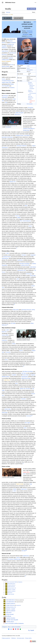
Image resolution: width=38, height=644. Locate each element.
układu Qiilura (26, 472)
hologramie (18, 605)
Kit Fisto (28, 389)
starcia (18, 557)
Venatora (24, 255)
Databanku (20, 582)
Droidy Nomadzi (11, 594)
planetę (5, 257)
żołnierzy (23, 265)
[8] (26, 550)
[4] (8, 325)
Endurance (4, 340)
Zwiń (35, 22)
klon (32, 70)
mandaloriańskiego (6, 81)
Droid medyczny (27, 221)
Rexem (3, 61)
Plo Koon (14, 126)
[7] (23, 463)
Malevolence (18, 114)
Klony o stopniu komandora (14, 627)
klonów (27, 265)
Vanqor (14, 344)
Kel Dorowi (29, 274)
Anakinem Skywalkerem (29, 129)
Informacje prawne (21, 638)
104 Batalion (32, 89)
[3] (14, 304)
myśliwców (20, 260)
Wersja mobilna (28, 638)
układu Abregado (20, 113)
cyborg (33, 310)
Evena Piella (26, 375)
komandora (13, 43)
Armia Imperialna (33, 93)
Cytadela (14, 375)
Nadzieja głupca (10, 622)
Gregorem (8, 61)
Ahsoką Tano (26, 130)
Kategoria (5, 627)
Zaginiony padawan (12, 591)
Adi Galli (24, 551)
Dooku (22, 135)
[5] (24, 366)
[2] (17, 248)
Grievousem (10, 137)
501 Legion (28, 423)
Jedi (15, 53)
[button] (3, 3)
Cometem (24, 399)
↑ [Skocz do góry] (5, 582)
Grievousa (29, 310)
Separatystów (5, 258)
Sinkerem (24, 146)
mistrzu (4, 335)
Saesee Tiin (23, 389)
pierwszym (6, 96)
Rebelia (30, 95)
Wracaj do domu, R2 (12, 588)
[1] (30, 71)
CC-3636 (11, 15)
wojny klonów (5, 51)
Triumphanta (8, 127)
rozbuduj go (29, 31)
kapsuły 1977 (13, 182)
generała (12, 53)
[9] (25, 576)
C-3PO (14, 491)
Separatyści (5, 97)
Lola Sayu (24, 373)
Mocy (26, 206)
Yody (31, 484)
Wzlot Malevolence (11, 583)
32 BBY (28, 66)
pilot (18, 279)
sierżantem (19, 146)
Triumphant (30, 108)
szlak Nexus (7, 380)
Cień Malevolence (10, 602)
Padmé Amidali (20, 484)
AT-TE (12, 65)
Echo (16, 383)
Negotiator (33, 255)
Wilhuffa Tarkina (6, 377)
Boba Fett (4, 332)
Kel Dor (17, 216)
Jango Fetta (8, 82)
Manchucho (24, 489)
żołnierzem (10, 41)
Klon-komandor (30, 104)
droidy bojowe (33, 267)
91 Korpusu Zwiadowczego (14, 559)
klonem (4, 43)
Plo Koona (4, 55)
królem (15, 489)
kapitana (33, 375)
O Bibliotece (13, 638)
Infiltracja (9, 616)
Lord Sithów (27, 135)
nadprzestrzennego (26, 378)
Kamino (28, 68)
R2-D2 (30, 226)
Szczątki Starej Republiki (12, 620)
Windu (7, 335)
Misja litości (10, 593)
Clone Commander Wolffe (12, 582)
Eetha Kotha (16, 310)
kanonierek (20, 270)
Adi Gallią (13, 323)
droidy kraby (8, 409)
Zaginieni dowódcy (11, 618)
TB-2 (21, 221)
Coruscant (8, 352)
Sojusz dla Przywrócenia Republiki (31, 98)
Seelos (8, 66)
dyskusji (30, 36)
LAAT (24, 270)
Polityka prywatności (6, 638)
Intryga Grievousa (11, 586)
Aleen (24, 474)
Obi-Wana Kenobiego (24, 264)
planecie (4, 66)
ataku (25, 428)
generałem (4, 137)
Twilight (19, 218)
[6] (32, 416)
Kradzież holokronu (12, 585)
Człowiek (28, 70)
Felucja (9, 257)
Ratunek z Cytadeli (11, 590)
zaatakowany (26, 556)
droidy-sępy (33, 276)
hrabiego (18, 135)
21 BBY (7, 253)
